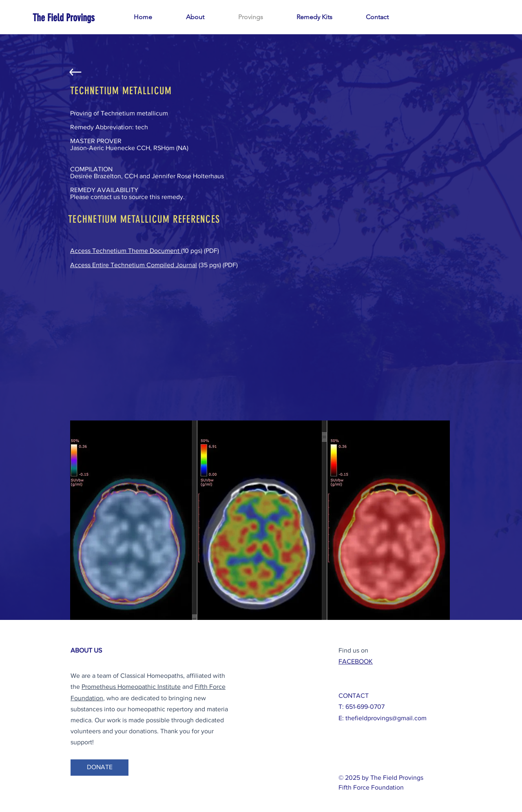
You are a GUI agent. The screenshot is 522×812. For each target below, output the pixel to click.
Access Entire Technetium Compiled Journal (134, 265)
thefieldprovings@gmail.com (386, 718)
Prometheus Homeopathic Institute (131, 687)
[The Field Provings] (64, 18)
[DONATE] (100, 768)
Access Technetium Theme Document (126, 251)
